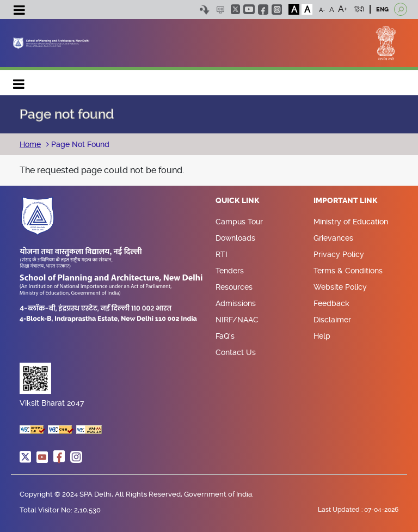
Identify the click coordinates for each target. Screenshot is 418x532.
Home (30, 144)
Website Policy (340, 287)
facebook (263, 10)
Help (322, 336)
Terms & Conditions (348, 271)
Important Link (346, 201)
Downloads (235, 238)
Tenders (230, 271)
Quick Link (238, 201)
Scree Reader (220, 10)
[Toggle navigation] (19, 11)
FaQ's (225, 336)
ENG (382, 10)
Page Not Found (79, 144)
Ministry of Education (351, 222)
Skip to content (204, 10)
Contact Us (236, 352)
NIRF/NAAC (237, 320)
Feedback (331, 303)
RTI (222, 254)
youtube (249, 9)
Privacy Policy (339, 254)
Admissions (236, 303)
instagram (277, 10)
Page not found (67, 114)
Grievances (333, 238)
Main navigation (19, 81)
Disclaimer (332, 320)
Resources (234, 287)
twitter (235, 9)
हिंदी (359, 10)
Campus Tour (239, 222)
